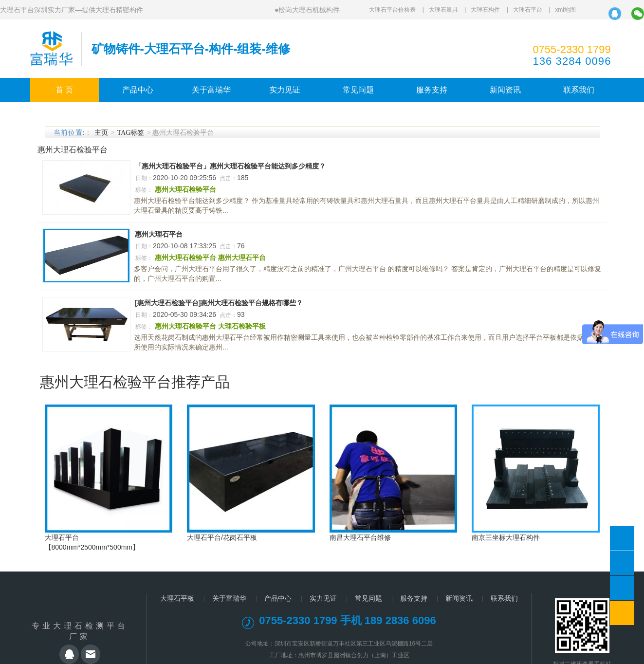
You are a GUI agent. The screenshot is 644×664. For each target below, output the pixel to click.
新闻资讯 (505, 90)
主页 (101, 133)
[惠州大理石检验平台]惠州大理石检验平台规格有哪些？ (219, 303)
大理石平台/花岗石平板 (222, 537)
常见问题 (358, 90)
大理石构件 (485, 10)
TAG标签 (131, 133)
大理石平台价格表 (392, 10)
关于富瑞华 (211, 90)
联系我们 (579, 90)
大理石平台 (528, 10)
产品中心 (138, 90)
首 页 (64, 90)
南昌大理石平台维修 (360, 537)
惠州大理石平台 (159, 234)
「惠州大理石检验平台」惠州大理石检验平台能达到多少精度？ (230, 166)
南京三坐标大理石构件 (506, 537)
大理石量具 (443, 10)
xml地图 (565, 10)
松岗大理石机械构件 (309, 10)
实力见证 (285, 90)
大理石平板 (177, 598)
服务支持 (432, 90)
